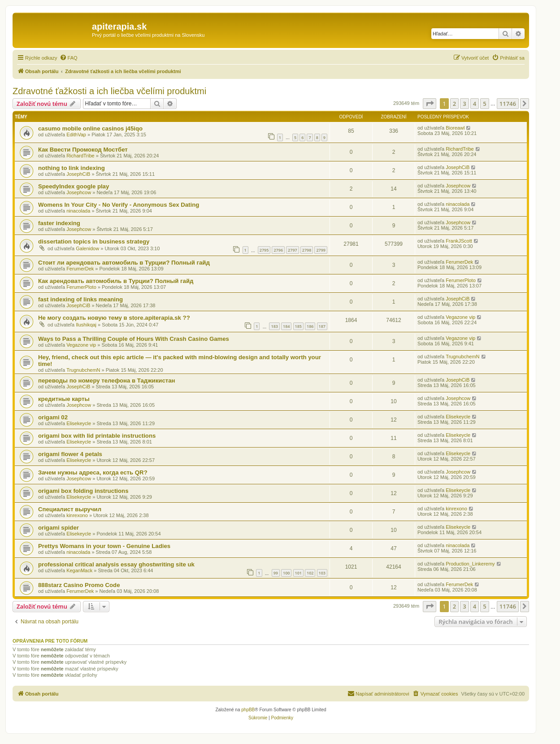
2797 (293, 250)
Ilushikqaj (86, 325)
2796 (278, 250)
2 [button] (454, 104)
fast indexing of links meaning (80, 299)
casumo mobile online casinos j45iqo (90, 128)
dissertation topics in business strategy (94, 241)
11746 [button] (508, 104)
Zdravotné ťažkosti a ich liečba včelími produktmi (109, 91)
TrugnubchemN (83, 370)
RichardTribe (80, 156)
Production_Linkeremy (470, 564)
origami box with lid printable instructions (97, 436)
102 (310, 573)
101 (298, 573)
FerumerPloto (81, 287)
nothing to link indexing (72, 168)
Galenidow (87, 248)
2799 (321, 250)
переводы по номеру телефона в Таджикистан (106, 381)
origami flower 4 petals (70, 454)
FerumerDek (80, 269)
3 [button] (464, 104)
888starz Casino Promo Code (79, 585)
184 (286, 326)
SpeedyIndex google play (74, 186)
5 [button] (484, 104)
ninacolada (78, 211)
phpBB (248, 710)
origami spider (59, 528)
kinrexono (77, 515)
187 (322, 326)
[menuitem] (69, 58)
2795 (264, 250)
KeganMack (79, 570)
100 (286, 573)
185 (298, 326)
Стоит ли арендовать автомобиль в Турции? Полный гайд (124, 263)
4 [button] (475, 104)
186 (310, 326)
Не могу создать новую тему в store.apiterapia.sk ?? (114, 318)
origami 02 (53, 417)
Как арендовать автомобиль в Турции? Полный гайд (116, 281)
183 (274, 326)
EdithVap (76, 135)
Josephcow (79, 192)
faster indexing (59, 223)
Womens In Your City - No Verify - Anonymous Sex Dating (119, 205)
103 (322, 573)
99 (276, 573)
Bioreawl (455, 128)
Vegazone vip (460, 317)
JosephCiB (78, 174)
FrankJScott (459, 241)
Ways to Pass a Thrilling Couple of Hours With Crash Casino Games (134, 339)
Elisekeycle (79, 423)
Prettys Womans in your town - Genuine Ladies (104, 546)
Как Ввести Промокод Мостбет (83, 150)
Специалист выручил (70, 509)
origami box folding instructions (83, 491)
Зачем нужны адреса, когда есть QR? (93, 472)
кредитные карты (64, 399)
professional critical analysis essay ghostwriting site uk (116, 564)
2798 (307, 250)
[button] (430, 104)
